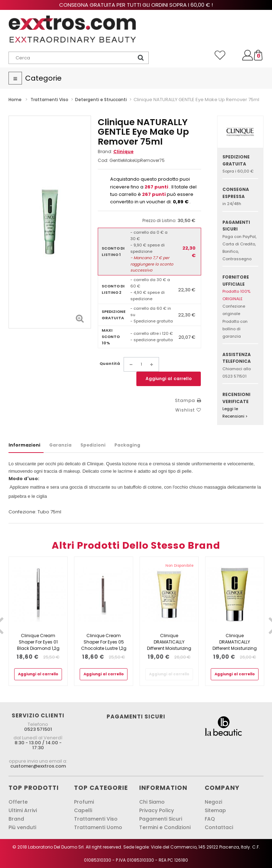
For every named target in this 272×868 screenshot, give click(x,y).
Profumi (84, 802)
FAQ (210, 819)
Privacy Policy (157, 810)
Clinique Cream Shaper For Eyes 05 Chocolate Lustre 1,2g (104, 642)
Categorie (43, 78)
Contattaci (219, 827)
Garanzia (60, 445)
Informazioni (24, 445)
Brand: (116, 152)
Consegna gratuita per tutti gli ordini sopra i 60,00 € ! (136, 5)
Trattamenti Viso (96, 819)
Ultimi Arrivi (23, 810)
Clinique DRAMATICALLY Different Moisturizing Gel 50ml (169, 645)
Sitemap (215, 810)
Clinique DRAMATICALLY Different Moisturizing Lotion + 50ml (235, 645)
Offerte (18, 802)
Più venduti (22, 827)
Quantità (110, 363)
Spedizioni (93, 445)
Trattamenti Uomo (98, 827)
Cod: (103, 160)
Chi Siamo (152, 802)
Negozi (213, 802)
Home (15, 100)
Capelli (83, 810)
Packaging (127, 445)
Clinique (123, 152)
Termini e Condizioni (165, 827)
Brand (16, 819)
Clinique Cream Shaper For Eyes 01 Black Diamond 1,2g (38, 642)
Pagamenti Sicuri (161, 819)
